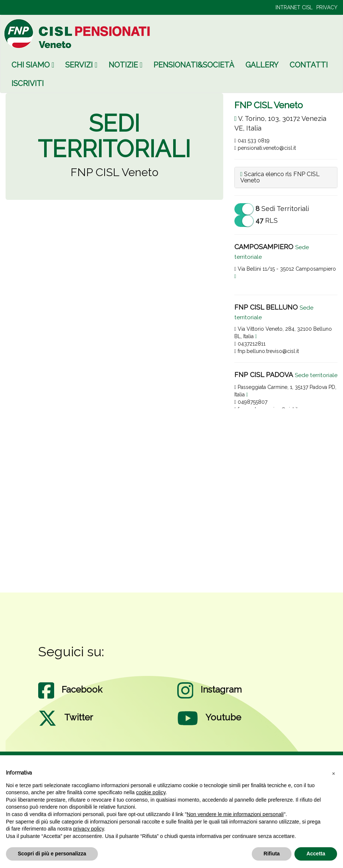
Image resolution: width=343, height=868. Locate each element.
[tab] (286, 177)
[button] (333, 773)
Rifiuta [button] (272, 854)
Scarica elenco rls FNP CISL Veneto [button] (280, 177)
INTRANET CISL (294, 7)
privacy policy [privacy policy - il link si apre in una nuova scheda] (88, 829)
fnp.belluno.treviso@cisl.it (267, 351)
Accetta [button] (316, 854)
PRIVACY (327, 7)
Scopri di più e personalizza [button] (52, 854)
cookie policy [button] (151, 792)
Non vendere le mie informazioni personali (235, 814)
